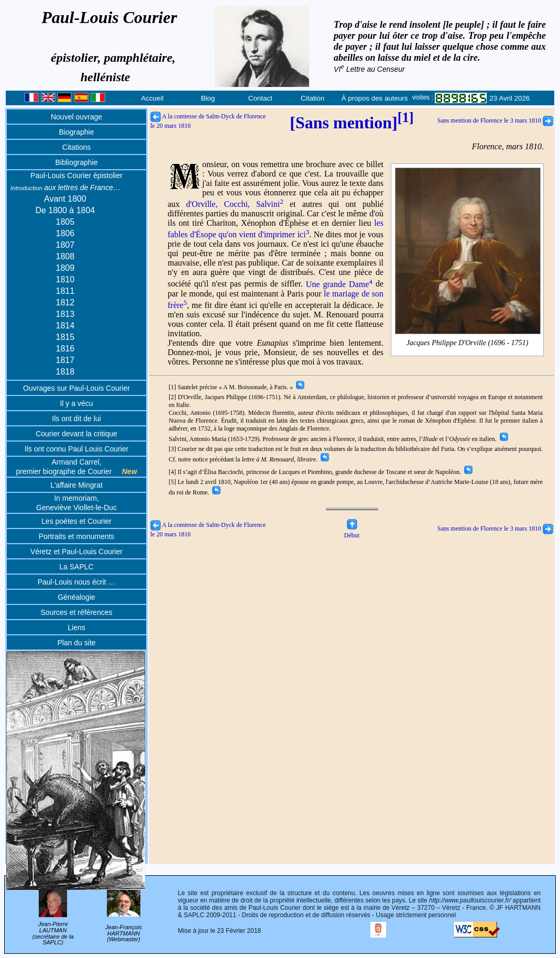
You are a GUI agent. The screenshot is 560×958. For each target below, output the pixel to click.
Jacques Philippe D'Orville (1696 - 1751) (468, 343)
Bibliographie (77, 162)
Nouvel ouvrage (76, 117)
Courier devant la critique (76, 434)
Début (352, 531)
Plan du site (76, 643)
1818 (65, 372)
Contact (260, 98)
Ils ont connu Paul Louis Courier (76, 449)
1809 (65, 268)
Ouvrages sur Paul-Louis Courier (76, 388)
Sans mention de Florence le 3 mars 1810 (495, 120)
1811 (65, 291)
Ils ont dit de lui (76, 419)
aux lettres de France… (65, 188)
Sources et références (77, 612)
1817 (65, 360)
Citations (76, 147)
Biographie (77, 132)
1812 (65, 302)
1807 (65, 245)
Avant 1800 (65, 199)
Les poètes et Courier (76, 521)
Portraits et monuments (77, 536)
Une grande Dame (339, 284)
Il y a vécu (76, 403)
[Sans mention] (352, 123)
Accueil (152, 98)
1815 (65, 337)
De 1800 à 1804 (65, 210)
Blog (208, 98)
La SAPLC (76, 567)
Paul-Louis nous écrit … (77, 582)
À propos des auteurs (375, 98)
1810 (65, 279)
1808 (65, 256)
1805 (65, 222)
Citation (312, 98)
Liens (76, 627)
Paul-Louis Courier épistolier (76, 175)
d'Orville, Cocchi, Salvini (235, 204)
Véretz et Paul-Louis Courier (76, 552)
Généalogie (76, 597)
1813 (65, 314)
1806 (65, 233)
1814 (65, 326)
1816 (65, 349)
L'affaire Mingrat (76, 485)
